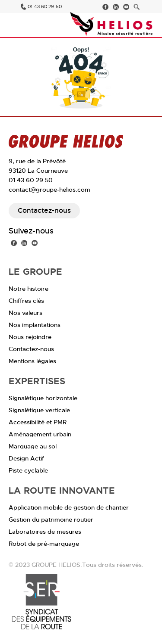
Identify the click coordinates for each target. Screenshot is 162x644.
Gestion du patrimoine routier (51, 520)
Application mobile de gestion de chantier (69, 507)
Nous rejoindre (30, 337)
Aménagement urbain (40, 434)
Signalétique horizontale (43, 398)
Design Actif (26, 458)
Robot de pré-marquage (44, 544)
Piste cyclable (28, 470)
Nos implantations (35, 325)
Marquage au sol (33, 446)
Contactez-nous (44, 210)
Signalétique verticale (39, 410)
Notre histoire (29, 289)
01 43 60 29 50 (44, 7)
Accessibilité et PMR (38, 422)
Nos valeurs (25, 313)
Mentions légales (32, 361)
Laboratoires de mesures (45, 532)
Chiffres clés (26, 301)
